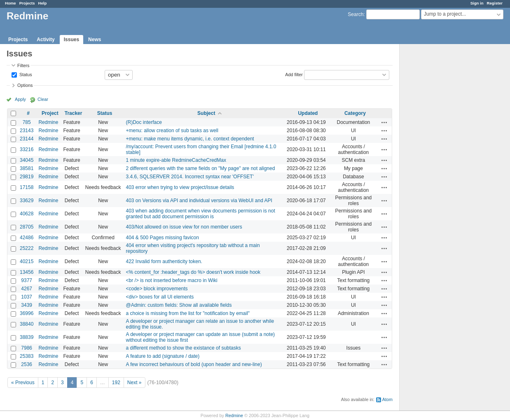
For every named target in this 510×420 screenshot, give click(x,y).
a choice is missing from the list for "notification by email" (188, 313)
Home (11, 3)
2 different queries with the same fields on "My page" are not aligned (201, 168)
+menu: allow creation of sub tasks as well (172, 131)
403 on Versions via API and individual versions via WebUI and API (199, 201)
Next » (135, 383)
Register (495, 3)
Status (25, 74)
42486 (27, 238)
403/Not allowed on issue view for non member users (184, 227)
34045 (27, 160)
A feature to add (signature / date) (163, 356)
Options (25, 85)
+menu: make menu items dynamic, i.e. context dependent (190, 139)
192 (116, 383)
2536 (27, 364)
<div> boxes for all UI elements (160, 297)
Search (356, 14)
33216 (27, 149)
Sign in (477, 3)
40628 (27, 214)
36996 (27, 313)
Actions (384, 122)
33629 (27, 201)
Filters (23, 65)
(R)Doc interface (144, 122)
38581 (27, 168)
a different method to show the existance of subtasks (184, 348)
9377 (27, 280)
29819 (27, 177)
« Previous (23, 383)
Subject (206, 113)
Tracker (74, 113)
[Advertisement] (441, 173)
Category (355, 113)
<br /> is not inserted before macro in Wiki (172, 280)
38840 (27, 324)
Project (50, 113)
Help (43, 3)
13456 (27, 272)
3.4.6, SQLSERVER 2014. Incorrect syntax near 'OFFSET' (190, 177)
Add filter (294, 74)
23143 (27, 131)
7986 (27, 348)
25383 (27, 356)
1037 (27, 297)
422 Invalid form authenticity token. (164, 261)
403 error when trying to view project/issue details (180, 187)
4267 (27, 289)
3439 (27, 305)
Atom (387, 399)
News (95, 40)
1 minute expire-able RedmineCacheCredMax (176, 160)
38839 (27, 337)
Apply (20, 99)
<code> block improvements (157, 289)
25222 (27, 248)
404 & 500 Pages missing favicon (163, 238)
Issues (71, 40)
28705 (27, 227)
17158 (27, 187)
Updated (308, 113)
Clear (43, 99)
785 (27, 122)
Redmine (48, 122)
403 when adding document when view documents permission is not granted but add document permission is (201, 214)
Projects (27, 3)
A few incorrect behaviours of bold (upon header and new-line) (194, 364)
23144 (27, 139)
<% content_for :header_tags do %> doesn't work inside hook (193, 272)
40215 (27, 261)
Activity (46, 40)
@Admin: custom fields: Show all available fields (179, 305)
